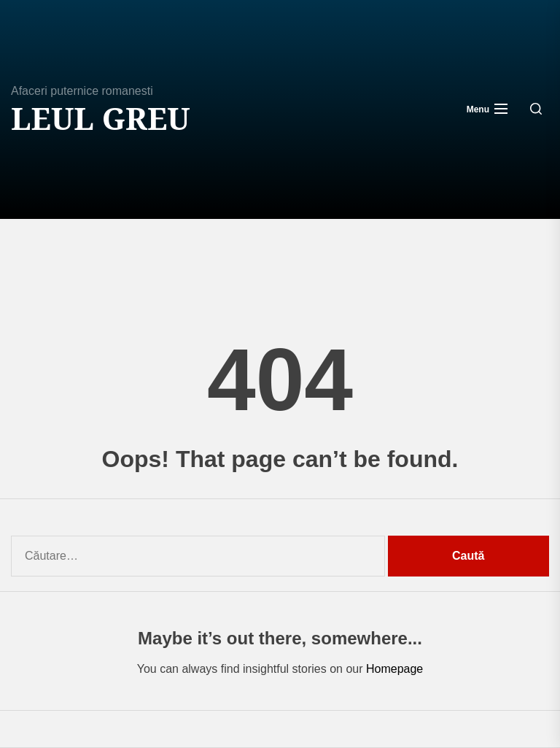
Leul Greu (101, 118)
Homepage (394, 669)
